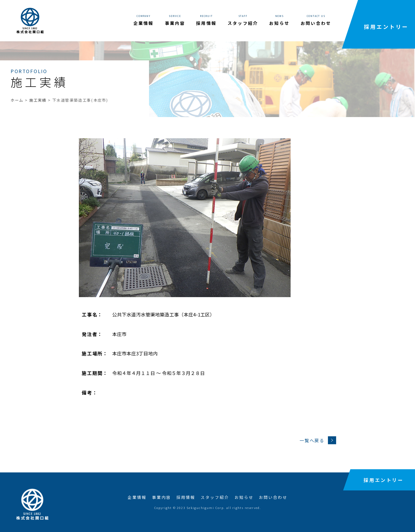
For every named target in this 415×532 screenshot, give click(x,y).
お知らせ (244, 497)
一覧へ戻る (318, 440)
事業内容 (161, 497)
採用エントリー (386, 27)
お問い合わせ (273, 497)
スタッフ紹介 (215, 497)
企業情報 (137, 497)
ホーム (17, 100)
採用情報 (186, 497)
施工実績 (38, 100)
